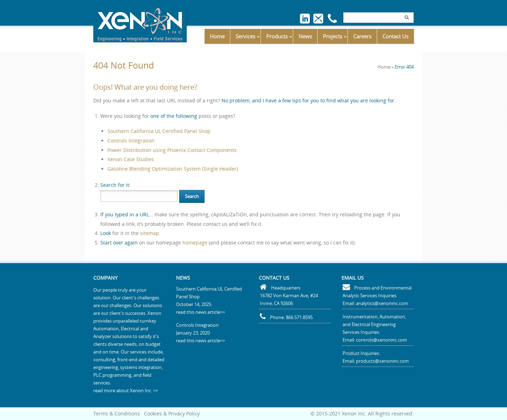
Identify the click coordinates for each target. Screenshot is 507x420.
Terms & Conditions (117, 413)
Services (245, 36)
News (305, 36)
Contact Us (395, 36)
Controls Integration (131, 141)
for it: (115, 185)
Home (217, 36)
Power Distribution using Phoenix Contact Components (172, 150)
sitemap (150, 233)
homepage (195, 243)
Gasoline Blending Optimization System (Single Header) (173, 169)
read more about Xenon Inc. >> (126, 390)
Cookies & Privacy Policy (172, 413)
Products (277, 36)
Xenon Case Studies (131, 159)
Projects (333, 36)
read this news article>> (201, 312)
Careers (362, 36)
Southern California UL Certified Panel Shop (159, 131)
